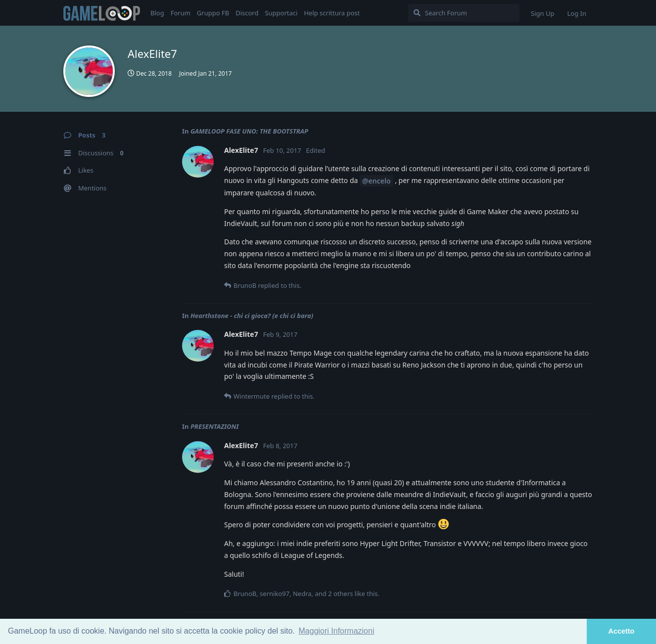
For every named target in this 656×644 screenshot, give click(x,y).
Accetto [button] (622, 631)
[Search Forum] (464, 13)
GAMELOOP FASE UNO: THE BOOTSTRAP (249, 131)
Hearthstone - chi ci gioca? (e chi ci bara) (252, 316)
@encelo (376, 181)
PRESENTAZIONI (215, 426)
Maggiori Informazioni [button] (337, 631)
